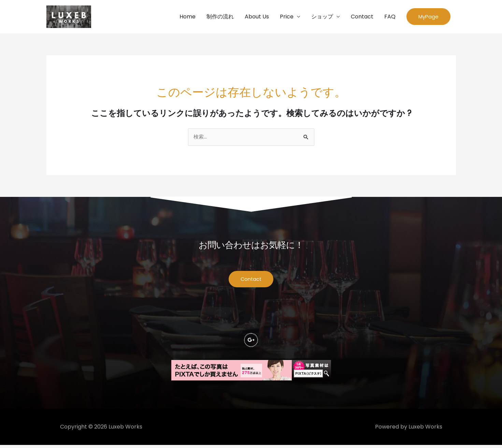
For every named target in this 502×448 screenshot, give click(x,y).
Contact (362, 17)
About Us (257, 17)
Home (188, 17)
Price (287, 17)
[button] (428, 18)
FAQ (390, 17)
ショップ (322, 17)
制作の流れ (220, 17)
